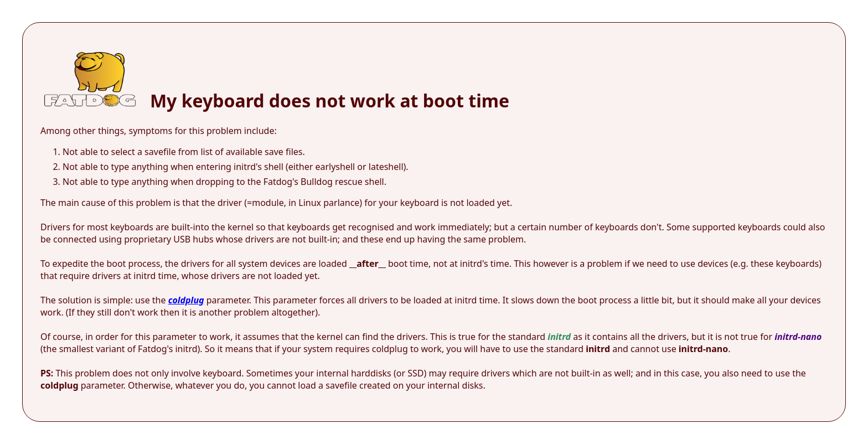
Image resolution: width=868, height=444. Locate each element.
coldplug (186, 300)
